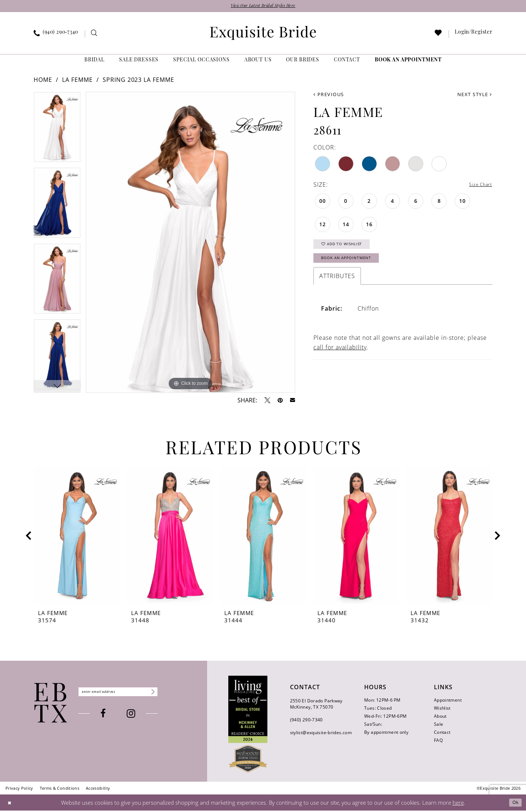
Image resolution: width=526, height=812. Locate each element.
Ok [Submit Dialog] (514, 804)
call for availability (340, 357)
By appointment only (386, 734)
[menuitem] (56, 35)
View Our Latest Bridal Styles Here (263, 7)
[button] (474, 35)
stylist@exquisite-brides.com (321, 734)
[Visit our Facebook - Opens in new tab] (115, 716)
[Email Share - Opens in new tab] (293, 402)
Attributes (337, 286)
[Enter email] (129, 693)
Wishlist (442, 709)
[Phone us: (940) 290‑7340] (56, 35)
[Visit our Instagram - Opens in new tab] (143, 716)
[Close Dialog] (11, 804)
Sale (439, 726)
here (458, 804)
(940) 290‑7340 (306, 721)
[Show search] (94, 36)
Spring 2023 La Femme (139, 81)
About (440, 718)
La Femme (77, 81)
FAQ (438, 742)
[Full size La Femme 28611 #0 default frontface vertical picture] (190, 244)
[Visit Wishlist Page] (439, 36)
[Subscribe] (174, 693)
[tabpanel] (57, 132)
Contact (442, 734)
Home (43, 81)
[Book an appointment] (408, 62)
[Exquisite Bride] (51, 704)
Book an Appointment (355, 266)
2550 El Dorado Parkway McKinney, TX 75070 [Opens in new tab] (316, 705)
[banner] (263, 35)
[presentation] (77, 537)
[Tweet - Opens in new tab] (267, 402)
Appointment (448, 701)
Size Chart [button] (477, 187)
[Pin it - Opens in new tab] (280, 402)
